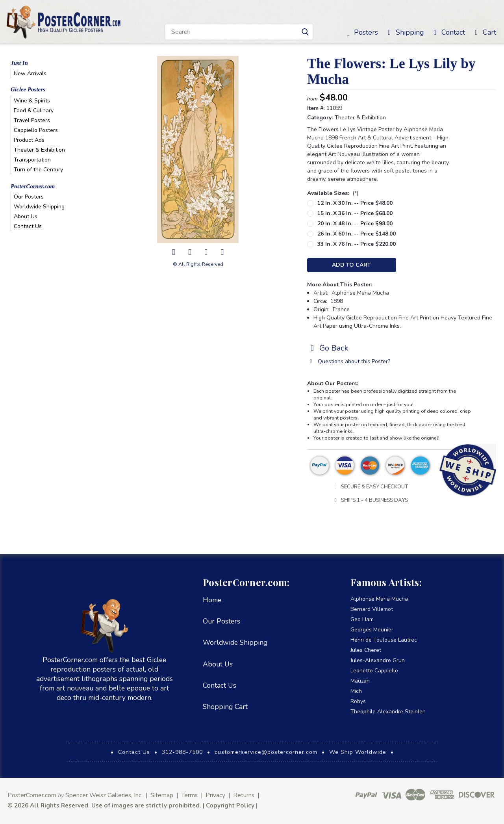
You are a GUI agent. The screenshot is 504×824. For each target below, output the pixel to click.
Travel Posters (32, 120)
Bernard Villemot (372, 609)
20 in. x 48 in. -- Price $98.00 (355, 224)
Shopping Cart (225, 707)
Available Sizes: (333, 193)
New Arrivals (30, 73)
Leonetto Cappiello (374, 671)
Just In (19, 63)
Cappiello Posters (36, 130)
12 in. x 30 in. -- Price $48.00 (355, 203)
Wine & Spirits (32, 101)
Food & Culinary (34, 110)
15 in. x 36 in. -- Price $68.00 (355, 213)
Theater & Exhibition (39, 150)
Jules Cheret (366, 650)
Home (212, 600)
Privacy (215, 795)
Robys (358, 701)
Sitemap (162, 795)
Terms (189, 795)
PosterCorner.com (33, 186)
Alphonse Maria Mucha (379, 599)
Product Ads (29, 140)
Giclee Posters (28, 89)
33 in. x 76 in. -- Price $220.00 (357, 244)
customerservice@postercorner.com (266, 752)
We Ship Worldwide (358, 752)
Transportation (32, 160)
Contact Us (28, 226)
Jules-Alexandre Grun (378, 660)
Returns (244, 795)
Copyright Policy (230, 805)
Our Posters (29, 197)
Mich (356, 691)
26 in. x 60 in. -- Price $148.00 (357, 234)
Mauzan (360, 681)
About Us (26, 216)
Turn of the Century (38, 170)
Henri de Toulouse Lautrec (384, 640)
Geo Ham (362, 619)
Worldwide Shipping (39, 207)
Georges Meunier (372, 630)
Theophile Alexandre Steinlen (388, 712)
